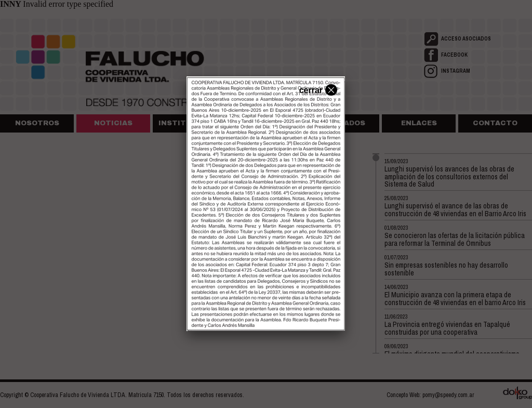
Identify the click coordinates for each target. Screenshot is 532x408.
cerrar (317, 89)
